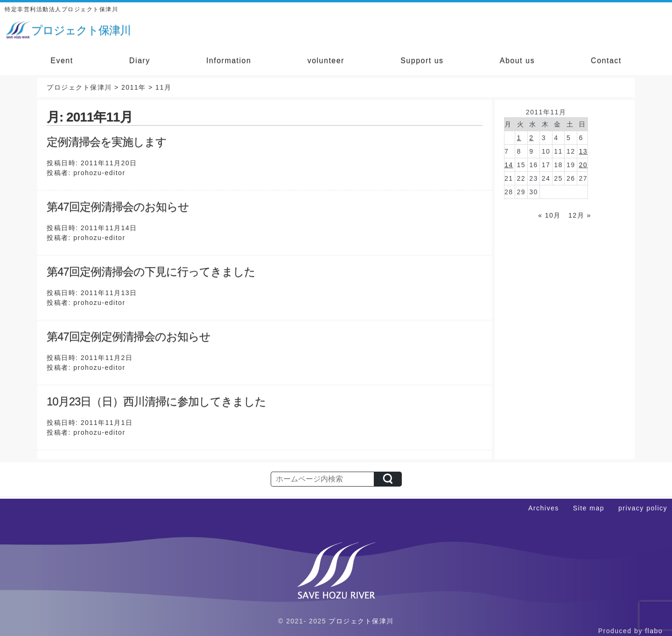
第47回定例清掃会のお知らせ (118, 207)
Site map (589, 508)
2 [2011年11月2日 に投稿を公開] (531, 138)
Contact (606, 60)
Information (229, 60)
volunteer (326, 60)
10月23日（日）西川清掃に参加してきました (156, 401)
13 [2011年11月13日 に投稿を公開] (583, 151)
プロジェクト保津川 (361, 621)
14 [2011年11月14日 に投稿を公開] (509, 165)
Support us (422, 60)
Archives (544, 508)
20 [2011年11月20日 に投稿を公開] (583, 165)
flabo (654, 631)
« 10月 (549, 215)
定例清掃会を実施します (107, 142)
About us (517, 60)
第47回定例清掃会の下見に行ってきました (151, 272)
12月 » (580, 215)
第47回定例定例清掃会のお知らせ (129, 336)
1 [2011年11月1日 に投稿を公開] (519, 138)
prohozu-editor (99, 173)
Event (62, 60)
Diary (140, 60)
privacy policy (643, 508)
